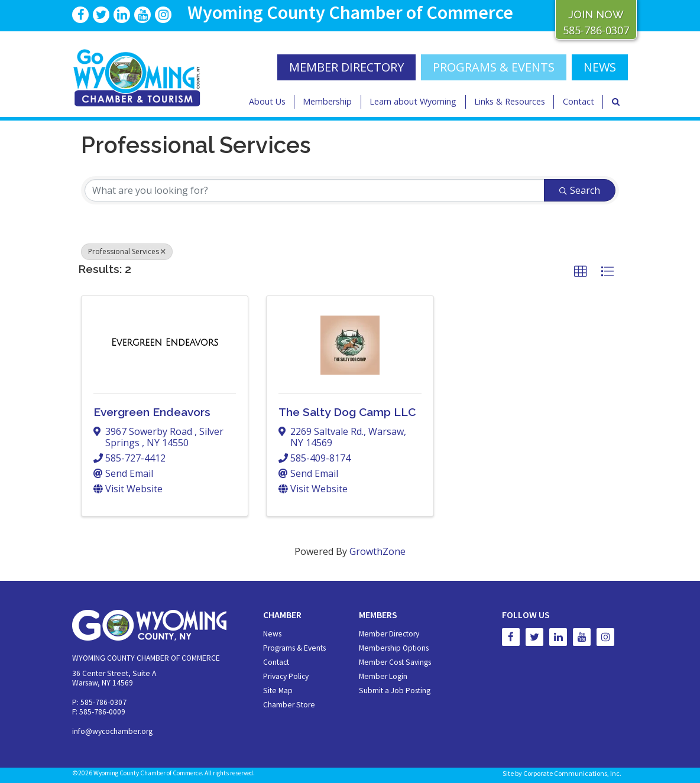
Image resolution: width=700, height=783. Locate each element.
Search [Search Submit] (580, 190)
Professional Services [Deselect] (127, 251)
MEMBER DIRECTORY (346, 67)
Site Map (278, 691)
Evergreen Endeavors (152, 412)
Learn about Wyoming (413, 101)
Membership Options (394, 648)
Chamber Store (289, 705)
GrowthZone (377, 551)
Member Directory (389, 634)
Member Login (383, 676)
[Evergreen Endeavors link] (165, 343)
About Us (267, 101)
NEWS (600, 67)
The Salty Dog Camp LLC (347, 412)
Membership (327, 101)
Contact (579, 101)
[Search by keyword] (315, 190)
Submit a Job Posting (395, 691)
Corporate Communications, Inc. (572, 773)
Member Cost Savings (395, 662)
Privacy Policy (286, 676)
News (272, 634)
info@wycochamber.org (112, 731)
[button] (581, 272)
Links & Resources (510, 101)
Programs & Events (494, 67)
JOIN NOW (596, 14)
